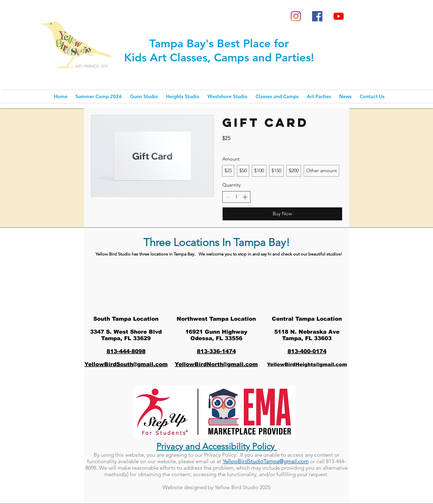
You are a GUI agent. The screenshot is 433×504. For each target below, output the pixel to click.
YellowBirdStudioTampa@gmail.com (266, 461)
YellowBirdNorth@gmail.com (216, 364)
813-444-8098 (126, 351)
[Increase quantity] (245, 197)
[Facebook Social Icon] (317, 16)
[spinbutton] (236, 197)
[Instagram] (296, 16)
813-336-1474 (216, 351)
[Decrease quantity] (228, 197)
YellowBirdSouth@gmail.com (126, 364)
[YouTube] (339, 16)
